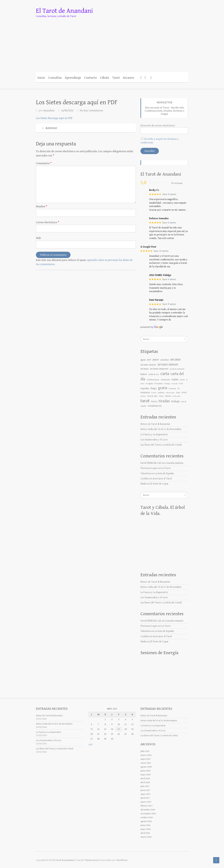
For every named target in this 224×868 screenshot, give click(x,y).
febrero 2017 (147, 806)
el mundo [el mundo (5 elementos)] (174, 384)
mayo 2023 (146, 759)
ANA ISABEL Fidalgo (160, 275)
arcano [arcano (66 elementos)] (175, 359)
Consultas (55, 78)
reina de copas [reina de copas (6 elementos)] (152, 396)
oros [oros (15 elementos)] (184, 392)
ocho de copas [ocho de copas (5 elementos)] (170, 393)
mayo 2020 (146, 775)
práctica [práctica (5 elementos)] (143, 396)
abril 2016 (145, 833)
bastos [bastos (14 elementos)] (144, 374)
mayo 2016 (146, 829)
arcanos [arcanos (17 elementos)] (145, 369)
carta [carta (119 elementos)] (165, 374)
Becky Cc (154, 190)
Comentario (44, 163)
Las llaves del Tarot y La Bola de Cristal (161, 445)
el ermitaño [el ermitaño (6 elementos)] (158, 384)
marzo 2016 (146, 837)
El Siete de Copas (159, 484)
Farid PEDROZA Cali (151, 463)
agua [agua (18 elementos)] (143, 360)
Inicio (41, 78)
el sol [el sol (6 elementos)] (181, 384)
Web (38, 238)
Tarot (116, 78)
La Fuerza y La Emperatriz (154, 435)
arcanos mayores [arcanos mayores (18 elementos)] (159, 369)
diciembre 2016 (148, 810)
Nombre (42, 206)
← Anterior (49, 128)
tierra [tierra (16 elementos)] (154, 402)
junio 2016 (145, 825)
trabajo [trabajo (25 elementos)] (175, 401)
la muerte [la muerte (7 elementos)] (173, 389)
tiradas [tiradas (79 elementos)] (164, 401)
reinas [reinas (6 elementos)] (161, 396)
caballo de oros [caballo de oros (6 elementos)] (154, 374)
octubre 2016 (147, 817)
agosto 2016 (146, 821)
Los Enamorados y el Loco (154, 440)
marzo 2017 (146, 802)
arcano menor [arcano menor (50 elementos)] (168, 364)
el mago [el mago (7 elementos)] (167, 384)
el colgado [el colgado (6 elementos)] (149, 384)
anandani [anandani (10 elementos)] (165, 360)
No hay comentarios (91, 111)
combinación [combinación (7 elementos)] (165, 380)
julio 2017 (145, 786)
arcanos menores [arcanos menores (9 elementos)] (177, 369)
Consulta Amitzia (174, 463)
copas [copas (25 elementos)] (175, 379)
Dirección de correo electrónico (158, 126)
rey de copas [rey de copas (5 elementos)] (177, 396)
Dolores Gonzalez (159, 218)
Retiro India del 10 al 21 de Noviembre (161, 429)
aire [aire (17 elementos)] (149, 360)
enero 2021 (146, 763)
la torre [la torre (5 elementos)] (154, 393)
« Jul (90, 744)
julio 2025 (145, 751)
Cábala (104, 78)
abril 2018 (145, 782)
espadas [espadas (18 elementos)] (145, 388)
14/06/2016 (67, 111)
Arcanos (128, 78)
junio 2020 (145, 771)
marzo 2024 (146, 755)
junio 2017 (145, 790)
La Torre (166, 468)
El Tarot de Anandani (64, 11)
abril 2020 (145, 779)
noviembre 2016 (148, 814)
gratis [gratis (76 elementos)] (163, 388)
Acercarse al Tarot (162, 479)
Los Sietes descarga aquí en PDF (54, 118)
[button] (151, 77)
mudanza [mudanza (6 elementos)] (161, 393)
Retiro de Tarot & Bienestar (155, 424)
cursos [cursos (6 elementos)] (182, 380)
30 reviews (177, 183)
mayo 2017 (146, 794)
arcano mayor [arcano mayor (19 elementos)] (148, 365)
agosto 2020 (146, 767)
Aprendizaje (73, 78)
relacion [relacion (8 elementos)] (168, 396)
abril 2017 (145, 798)
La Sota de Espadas (164, 473)
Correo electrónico (48, 222)
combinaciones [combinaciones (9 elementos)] (153, 380)
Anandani (49, 111)
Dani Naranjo (156, 300)
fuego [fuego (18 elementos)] (154, 388)
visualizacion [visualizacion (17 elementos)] (155, 406)
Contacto (90, 78)
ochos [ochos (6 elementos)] (178, 393)
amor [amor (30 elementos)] (156, 360)
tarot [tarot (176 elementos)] (145, 401)
